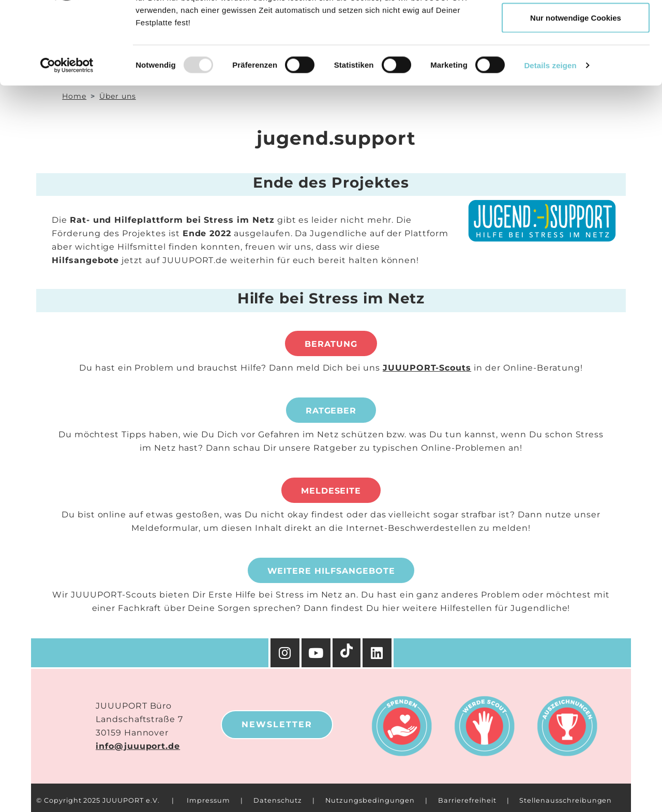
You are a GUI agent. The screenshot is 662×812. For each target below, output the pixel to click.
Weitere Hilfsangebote (331, 571)
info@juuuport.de (138, 746)
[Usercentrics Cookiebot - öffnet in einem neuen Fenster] (67, 143)
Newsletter (277, 724)
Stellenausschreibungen (566, 800)
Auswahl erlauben (576, 61)
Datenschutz (278, 800)
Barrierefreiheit (467, 800)
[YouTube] (317, 653)
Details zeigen (550, 142)
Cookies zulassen (576, 27)
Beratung (331, 344)
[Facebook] (378, 653)
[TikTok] (348, 653)
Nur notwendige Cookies (576, 95)
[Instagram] (285, 653)
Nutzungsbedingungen (370, 800)
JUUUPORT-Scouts (427, 368)
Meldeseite (331, 491)
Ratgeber (331, 411)
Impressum (208, 800)
